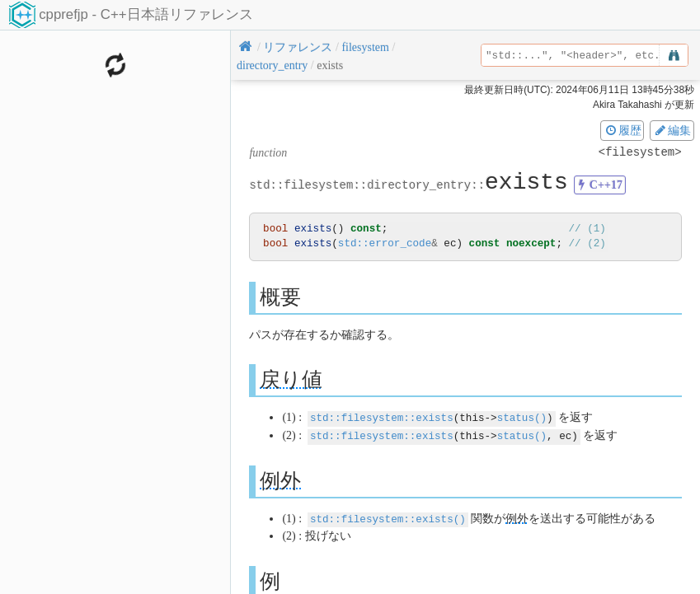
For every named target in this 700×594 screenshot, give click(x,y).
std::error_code (385, 243)
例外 (280, 479)
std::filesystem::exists (382, 417)
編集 (672, 130)
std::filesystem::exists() (388, 517)
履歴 (622, 130)
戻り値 (291, 379)
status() (522, 417)
